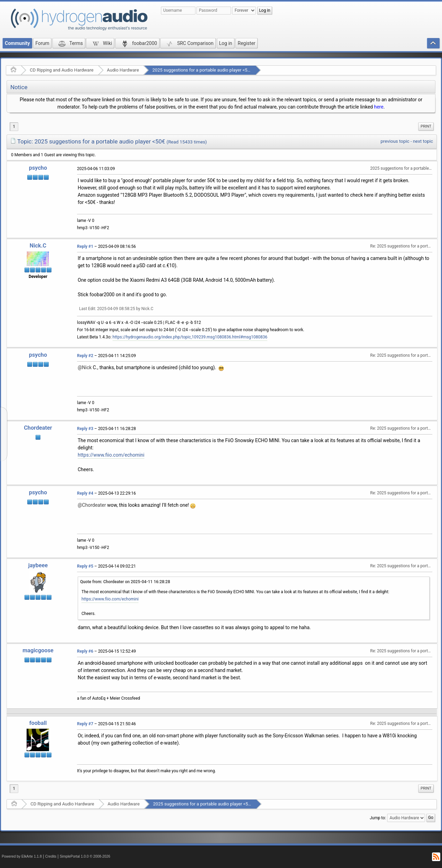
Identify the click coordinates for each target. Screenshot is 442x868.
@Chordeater (92, 505)
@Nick (85, 367)
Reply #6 (85, 651)
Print (426, 126)
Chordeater (38, 428)
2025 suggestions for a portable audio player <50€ (202, 70)
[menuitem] (426, 127)
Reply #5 (85, 566)
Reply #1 (85, 246)
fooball (38, 723)
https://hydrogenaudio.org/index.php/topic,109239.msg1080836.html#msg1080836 (190, 337)
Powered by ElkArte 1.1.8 (22, 856)
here (379, 107)
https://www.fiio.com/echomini (111, 455)
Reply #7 (85, 724)
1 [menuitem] (14, 127)
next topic (423, 141)
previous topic (395, 141)
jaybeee (38, 565)
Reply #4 (85, 493)
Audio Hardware (123, 70)
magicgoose (38, 650)
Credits (51, 856)
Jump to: (378, 818)
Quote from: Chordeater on (125, 582)
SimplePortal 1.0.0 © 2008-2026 (85, 856)
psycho (38, 168)
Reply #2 (85, 356)
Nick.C (38, 246)
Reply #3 (85, 429)
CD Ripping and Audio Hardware (61, 70)
